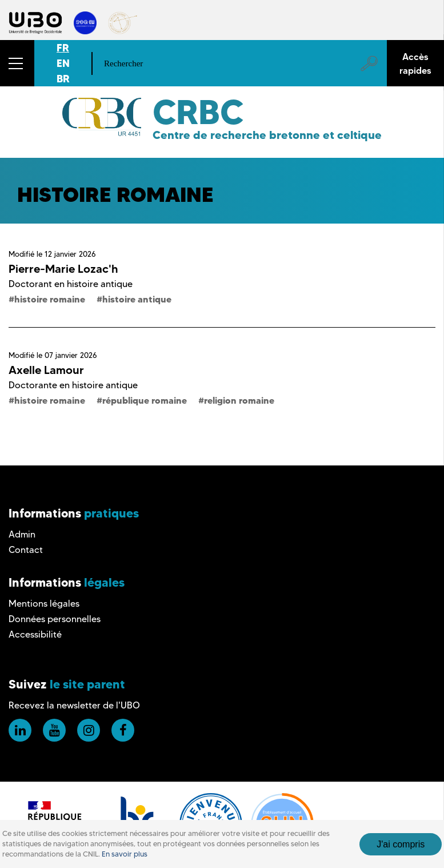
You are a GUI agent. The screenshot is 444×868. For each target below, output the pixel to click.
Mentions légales (44, 604)
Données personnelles (55, 619)
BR (63, 79)
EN (63, 63)
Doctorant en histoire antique (71, 284)
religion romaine (239, 400)
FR (63, 48)
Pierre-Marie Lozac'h (63, 269)
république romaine (145, 400)
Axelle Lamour (46, 370)
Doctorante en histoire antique (73, 385)
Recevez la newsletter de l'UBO (74, 705)
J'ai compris (401, 844)
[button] (17, 63)
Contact (26, 550)
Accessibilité (35, 634)
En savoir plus (125, 854)
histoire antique (137, 299)
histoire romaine (50, 299)
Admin (22, 534)
